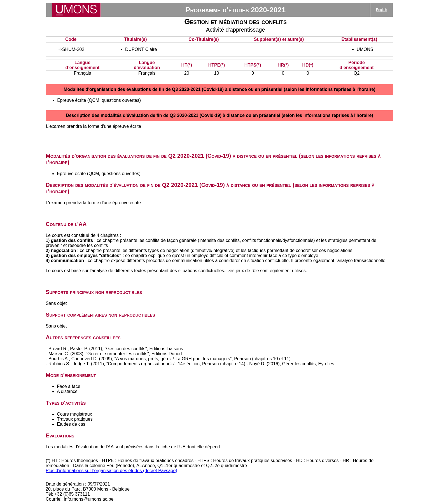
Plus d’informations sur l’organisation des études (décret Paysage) (111, 471)
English (381, 10)
